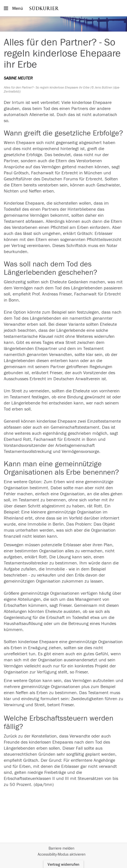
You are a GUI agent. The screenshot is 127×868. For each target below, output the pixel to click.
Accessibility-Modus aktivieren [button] (62, 855)
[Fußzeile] (63, 852)
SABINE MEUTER (18, 78)
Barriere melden (61, 848)
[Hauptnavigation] (63, 8)
